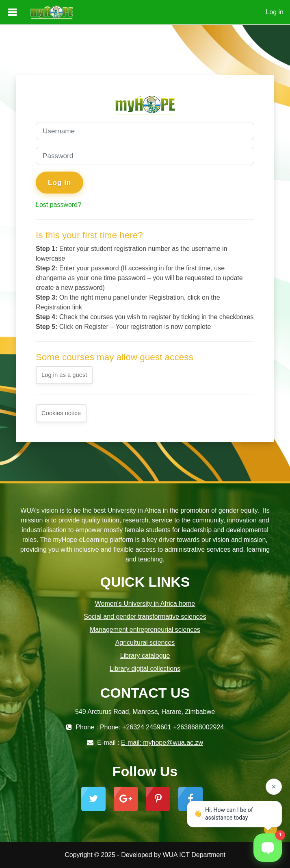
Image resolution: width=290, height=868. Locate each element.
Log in (275, 12)
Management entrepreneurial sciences (145, 630)
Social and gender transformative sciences (145, 617)
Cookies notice (61, 413)
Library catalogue (145, 656)
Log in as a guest (64, 375)
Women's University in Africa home (145, 604)
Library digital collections (145, 669)
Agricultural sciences (145, 643)
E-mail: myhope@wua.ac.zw (162, 743)
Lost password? (58, 205)
